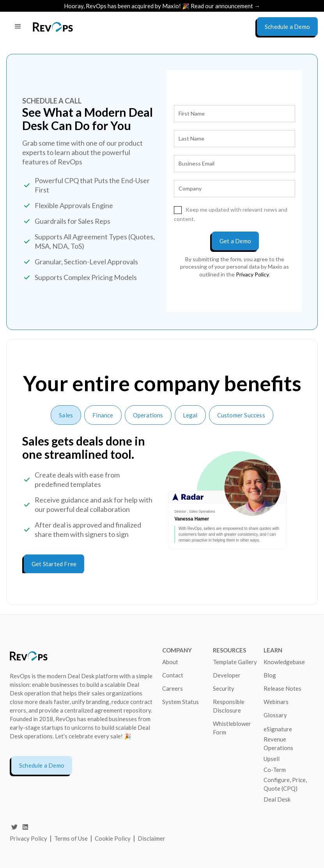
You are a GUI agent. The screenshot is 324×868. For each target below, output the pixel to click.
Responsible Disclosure (229, 706)
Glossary (275, 715)
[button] (18, 27)
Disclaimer (151, 838)
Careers (173, 688)
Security (224, 688)
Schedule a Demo (42, 765)
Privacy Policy (28, 838)
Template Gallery (235, 662)
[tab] (66, 415)
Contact (173, 675)
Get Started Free (54, 564)
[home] (53, 27)
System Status (181, 702)
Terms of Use (72, 838)
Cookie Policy (113, 838)
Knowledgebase (284, 662)
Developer (227, 675)
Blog (270, 675)
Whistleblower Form (232, 728)
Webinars (276, 702)
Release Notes (282, 688)
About (170, 662)
